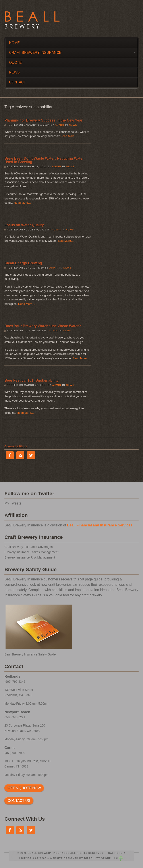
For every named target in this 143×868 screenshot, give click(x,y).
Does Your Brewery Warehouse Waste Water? (43, 326)
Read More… (69, 136)
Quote (15, 63)
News (14, 72)
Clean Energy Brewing (23, 263)
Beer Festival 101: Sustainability (32, 380)
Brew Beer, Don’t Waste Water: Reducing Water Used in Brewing (44, 160)
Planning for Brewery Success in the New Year (43, 120)
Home (14, 43)
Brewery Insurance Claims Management (31, 552)
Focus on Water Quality (24, 225)
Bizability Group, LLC (101, 858)
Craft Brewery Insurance (71, 54)
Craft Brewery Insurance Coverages (29, 547)
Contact (17, 82)
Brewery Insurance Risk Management (30, 558)
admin (60, 125)
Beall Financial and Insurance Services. (100, 525)
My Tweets (13, 503)
